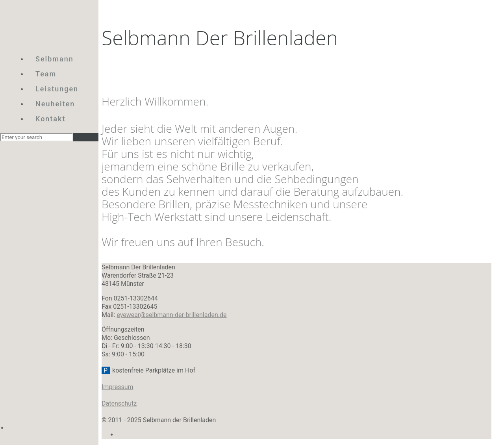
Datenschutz (119, 403)
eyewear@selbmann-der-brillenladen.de (171, 315)
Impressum (118, 387)
